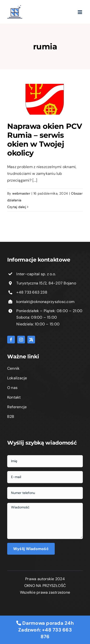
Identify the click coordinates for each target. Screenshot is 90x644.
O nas (12, 388)
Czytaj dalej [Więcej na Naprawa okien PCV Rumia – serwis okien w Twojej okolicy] (17, 207)
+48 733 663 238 (32, 292)
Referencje (17, 407)
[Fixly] (31, 340)
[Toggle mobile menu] (75, 12)
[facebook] (11, 340)
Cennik (13, 368)
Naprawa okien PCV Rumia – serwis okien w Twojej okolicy (45, 140)
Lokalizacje (17, 378)
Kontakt (14, 397)
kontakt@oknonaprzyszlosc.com (45, 302)
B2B (11, 417)
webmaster (21, 193)
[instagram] (21, 340)
